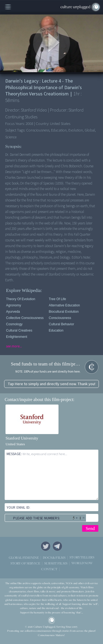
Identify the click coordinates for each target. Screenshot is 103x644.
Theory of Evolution (21, 299)
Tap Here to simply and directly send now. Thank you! (51, 384)
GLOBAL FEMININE (24, 557)
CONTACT (49, 569)
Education (56, 330)
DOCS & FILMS (54, 557)
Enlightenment (17, 337)
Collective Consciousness (25, 318)
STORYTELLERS (82, 557)
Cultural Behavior (62, 324)
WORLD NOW (82, 563)
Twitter (46, 546)
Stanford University (22, 438)
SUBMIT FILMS (56, 563)
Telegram (57, 546)
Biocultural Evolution (64, 312)
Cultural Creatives (19, 330)
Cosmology (14, 324)
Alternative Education (64, 305)
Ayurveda (13, 312)
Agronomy (14, 305)
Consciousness (60, 318)
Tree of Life (58, 299)
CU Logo (52, 620)
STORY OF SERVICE (25, 563)
